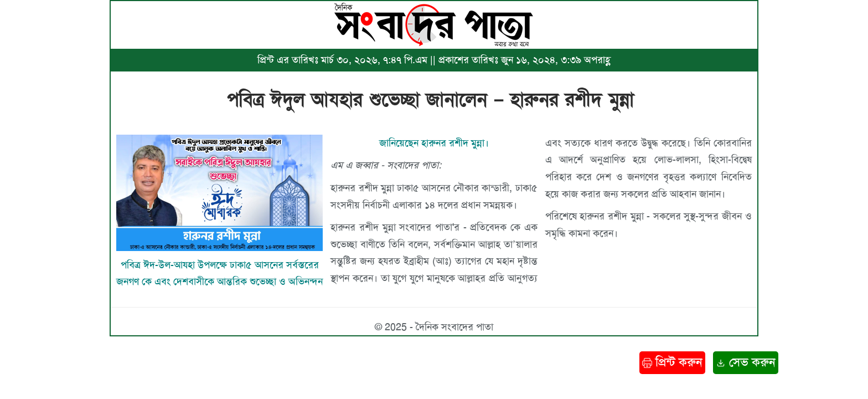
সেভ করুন (746, 362)
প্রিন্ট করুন (672, 362)
